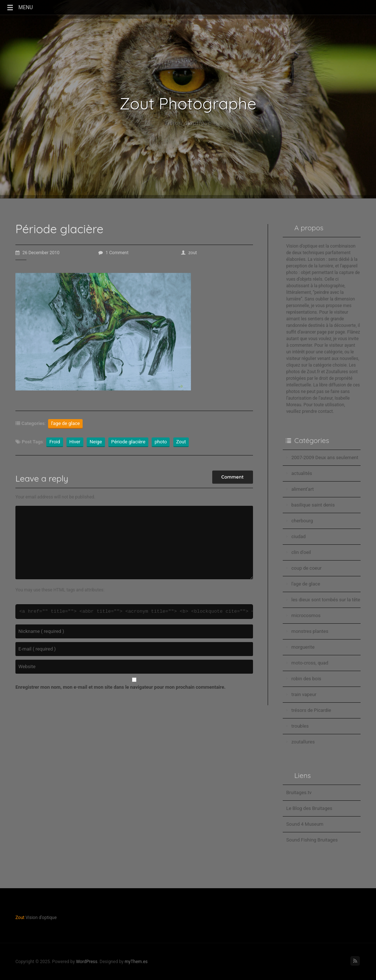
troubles (300, 726)
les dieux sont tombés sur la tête (326, 600)
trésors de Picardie (311, 710)
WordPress (87, 962)
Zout (181, 442)
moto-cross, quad (310, 663)
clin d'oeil (301, 552)
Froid (55, 442)
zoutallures (303, 742)
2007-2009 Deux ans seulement (325, 457)
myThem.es (136, 962)
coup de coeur (307, 568)
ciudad (299, 536)
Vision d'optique (188, 123)
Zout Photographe (188, 104)
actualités (302, 473)
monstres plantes (310, 631)
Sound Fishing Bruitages (312, 840)
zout (189, 253)
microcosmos (306, 615)
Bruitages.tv (299, 792)
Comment (233, 477)
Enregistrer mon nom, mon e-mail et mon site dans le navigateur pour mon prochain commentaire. (120, 687)
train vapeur (304, 694)
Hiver (75, 442)
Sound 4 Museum (305, 824)
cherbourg (302, 521)
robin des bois (306, 679)
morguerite (303, 647)
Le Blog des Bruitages (310, 808)
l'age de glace (65, 423)
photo (161, 442)
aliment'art (303, 489)
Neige (96, 442)
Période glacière (128, 442)
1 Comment (113, 253)
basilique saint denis (313, 505)
